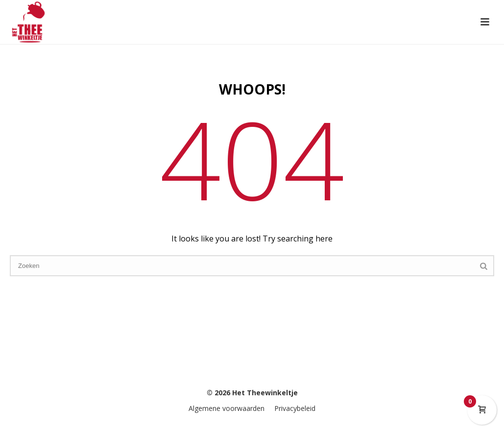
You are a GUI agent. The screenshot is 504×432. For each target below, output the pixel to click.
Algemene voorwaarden (227, 408)
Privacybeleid (295, 408)
